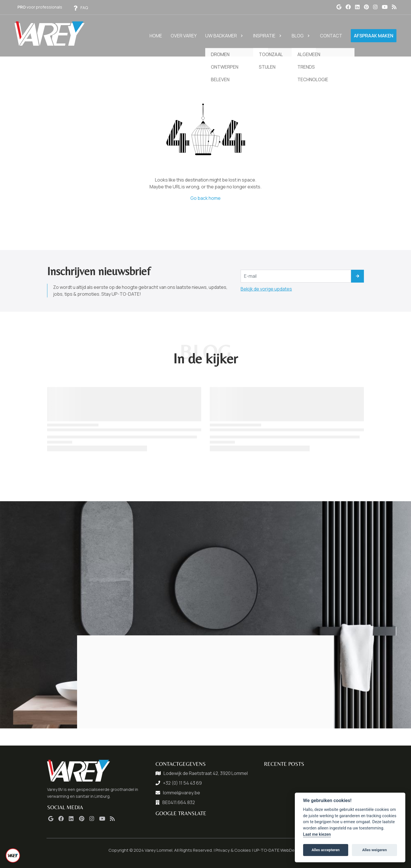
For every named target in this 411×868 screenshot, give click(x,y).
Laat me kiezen (317, 834)
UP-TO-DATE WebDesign (278, 850)
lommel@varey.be (182, 793)
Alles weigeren (374, 850)
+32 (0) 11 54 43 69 (182, 783)
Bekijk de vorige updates (266, 289)
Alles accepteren (326, 850)
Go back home (205, 198)
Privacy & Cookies (233, 850)
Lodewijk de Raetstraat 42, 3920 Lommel (206, 773)
